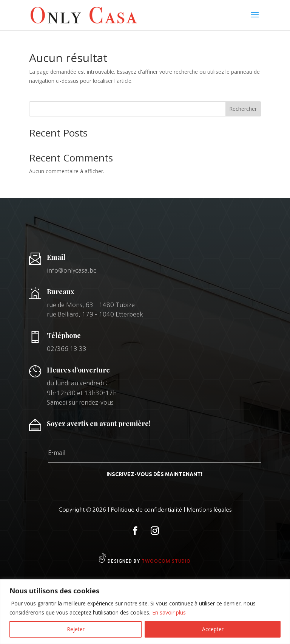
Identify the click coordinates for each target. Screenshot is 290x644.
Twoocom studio (166, 561)
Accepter (213, 629)
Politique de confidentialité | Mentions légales (171, 510)
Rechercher (243, 109)
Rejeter (76, 629)
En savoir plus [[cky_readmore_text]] (169, 612)
